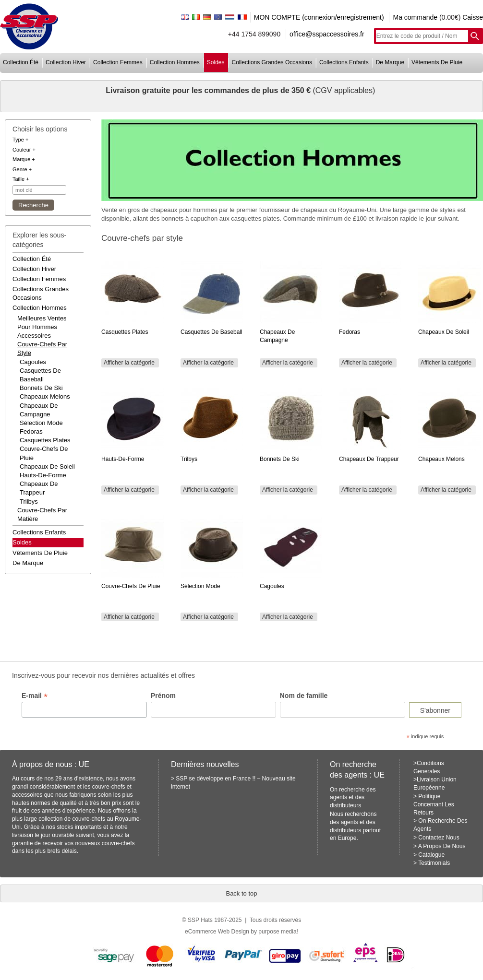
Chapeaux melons (45, 396)
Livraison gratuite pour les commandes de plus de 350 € (209, 90)
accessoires (34, 336)
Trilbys (29, 502)
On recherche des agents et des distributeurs (353, 798)
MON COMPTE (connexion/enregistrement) (319, 17)
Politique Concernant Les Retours (434, 804)
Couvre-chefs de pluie (44, 453)
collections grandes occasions (272, 62)
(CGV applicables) (344, 90)
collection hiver (66, 62)
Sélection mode (41, 423)
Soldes (22, 542)
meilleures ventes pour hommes (42, 323)
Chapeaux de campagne (39, 410)
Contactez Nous (439, 838)
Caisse (473, 17)
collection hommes (175, 62)
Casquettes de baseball (40, 375)
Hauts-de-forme (43, 475)
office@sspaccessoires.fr (327, 34)
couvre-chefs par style (42, 348)
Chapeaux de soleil (47, 466)
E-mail (35, 696)
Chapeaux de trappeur (39, 488)
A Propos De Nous (442, 846)
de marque (390, 62)
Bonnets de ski (41, 388)
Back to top (241, 893)
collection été (21, 62)
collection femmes (118, 62)
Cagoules (33, 362)
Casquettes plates (45, 440)
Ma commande (415, 17)
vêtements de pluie (437, 62)
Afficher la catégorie (129, 363)
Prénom (163, 696)
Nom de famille (304, 696)
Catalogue (431, 855)
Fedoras (31, 431)
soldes (216, 62)
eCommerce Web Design (217, 932)
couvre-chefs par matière (42, 514)
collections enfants (344, 62)
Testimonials (434, 863)
